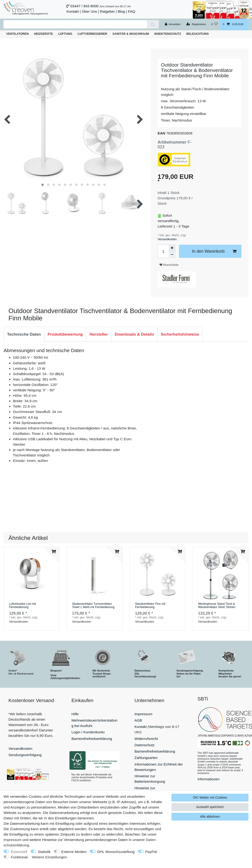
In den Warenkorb (214, 251)
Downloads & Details (134, 334)
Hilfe (75, 714)
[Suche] (153, 24)
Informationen (209, 779)
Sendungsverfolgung (25, 755)
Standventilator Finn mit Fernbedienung (150, 606)
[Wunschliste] (214, 24)
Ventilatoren (17, 34)
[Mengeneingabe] (163, 251)
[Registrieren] (196, 24)
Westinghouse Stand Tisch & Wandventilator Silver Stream (217, 606)
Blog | (122, 11)
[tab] (24, 334)
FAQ (132, 11)
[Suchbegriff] (75, 24)
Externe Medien (74, 852)
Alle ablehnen (210, 817)
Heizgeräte (43, 34)
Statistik (44, 852)
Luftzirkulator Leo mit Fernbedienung (22, 606)
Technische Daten (24, 334)
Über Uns (89, 11)
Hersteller (99, 334)
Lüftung (65, 34)
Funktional (19, 857)
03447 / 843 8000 (85, 6)
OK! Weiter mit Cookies (210, 797)
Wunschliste (169, 265)
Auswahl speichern (210, 807)
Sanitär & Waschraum (131, 34)
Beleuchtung (198, 34)
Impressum (143, 714)
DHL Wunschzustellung (116, 852)
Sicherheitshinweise (180, 334)
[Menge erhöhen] (172, 248)
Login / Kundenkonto (88, 732)
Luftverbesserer (92, 34)
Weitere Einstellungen (49, 857)
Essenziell (19, 852)
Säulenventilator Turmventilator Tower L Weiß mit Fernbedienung (93, 606)
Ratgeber (107, 11)
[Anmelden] (173, 24)
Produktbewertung (65, 334)
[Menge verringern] (172, 255)
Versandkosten (167, 239)
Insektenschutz (168, 34)
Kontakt (73, 11)
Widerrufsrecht (146, 739)
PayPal (151, 852)
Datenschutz (145, 745)
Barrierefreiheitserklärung (92, 739)
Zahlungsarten (146, 758)
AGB (138, 720)
